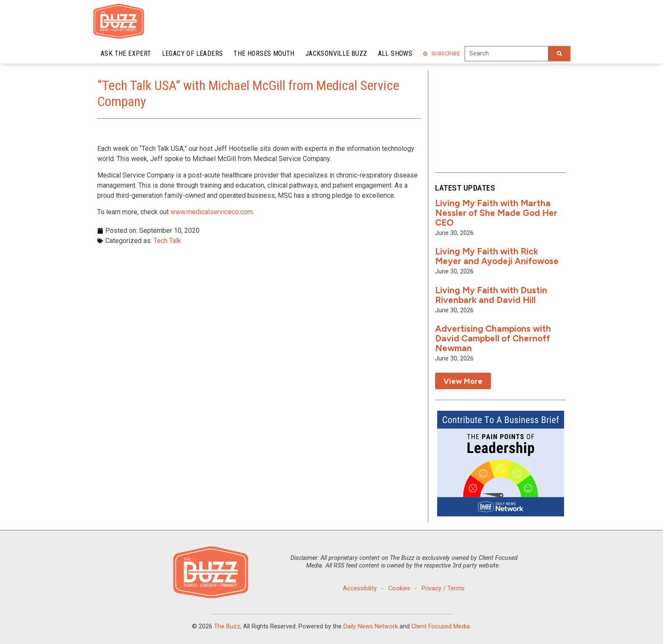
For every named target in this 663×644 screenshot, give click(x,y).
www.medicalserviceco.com (212, 212)
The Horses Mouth (264, 53)
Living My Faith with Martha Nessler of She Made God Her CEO (496, 213)
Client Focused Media (441, 626)
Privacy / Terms (443, 588)
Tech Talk (167, 241)
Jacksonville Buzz (336, 53)
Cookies (399, 588)
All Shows (395, 53)
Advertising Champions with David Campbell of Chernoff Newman (493, 338)
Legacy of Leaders (193, 53)
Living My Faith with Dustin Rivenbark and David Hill (491, 295)
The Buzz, (228, 626)
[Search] (559, 54)
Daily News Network (371, 626)
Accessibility (360, 588)
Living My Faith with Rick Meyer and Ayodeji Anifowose (497, 256)
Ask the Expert (126, 53)
